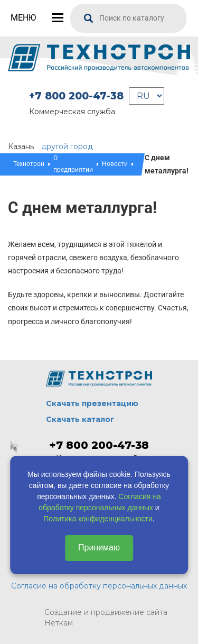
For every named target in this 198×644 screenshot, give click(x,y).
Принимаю (99, 548)
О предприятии (73, 164)
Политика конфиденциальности (98, 519)
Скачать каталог (80, 419)
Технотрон (29, 164)
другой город (67, 146)
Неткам (59, 623)
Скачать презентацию (92, 403)
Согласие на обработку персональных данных (99, 586)
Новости (115, 164)
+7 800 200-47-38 (76, 96)
